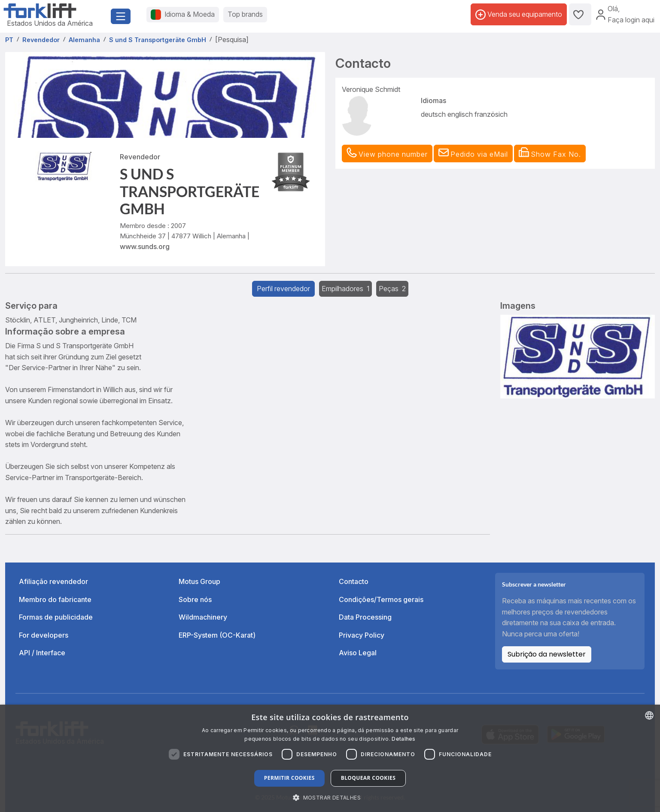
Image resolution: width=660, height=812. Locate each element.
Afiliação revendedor (53, 581)
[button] (473, 154)
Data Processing (365, 617)
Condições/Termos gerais (381, 599)
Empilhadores (345, 289)
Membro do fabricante (55, 599)
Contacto (354, 581)
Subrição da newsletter (547, 654)
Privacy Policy (362, 635)
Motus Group (199, 581)
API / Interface (42, 653)
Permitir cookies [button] (289, 778)
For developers (44, 635)
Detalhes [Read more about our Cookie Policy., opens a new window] (403, 739)
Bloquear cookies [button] (368, 778)
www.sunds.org (145, 246)
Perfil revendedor (283, 289)
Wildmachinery (203, 617)
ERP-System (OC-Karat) (217, 635)
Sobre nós (195, 599)
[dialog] (330, 758)
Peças (392, 289)
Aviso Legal (358, 653)
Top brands (245, 14)
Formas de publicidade (56, 617)
